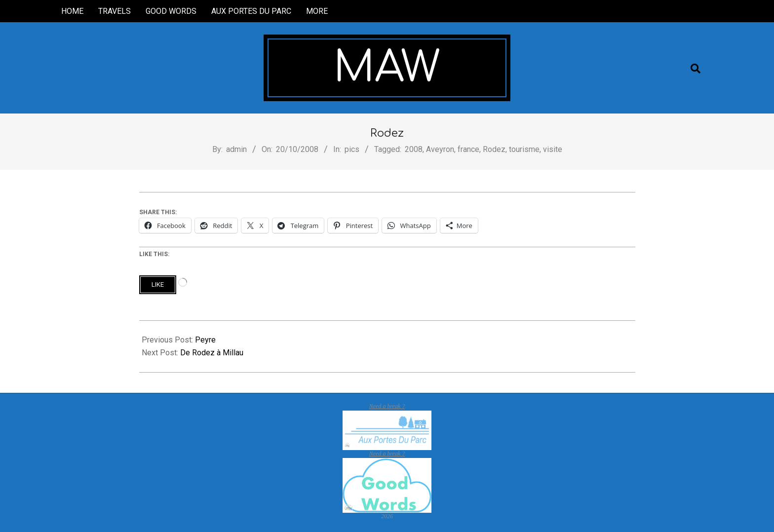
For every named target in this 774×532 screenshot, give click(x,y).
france (468, 149)
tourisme (524, 149)
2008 (414, 149)
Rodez (494, 149)
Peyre (205, 340)
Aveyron (440, 149)
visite (553, 149)
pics (352, 149)
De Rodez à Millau (212, 353)
